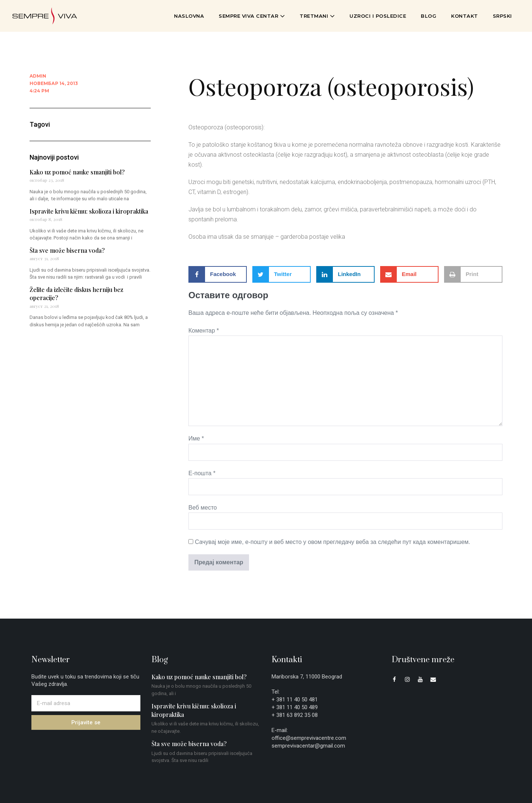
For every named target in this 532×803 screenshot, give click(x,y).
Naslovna (189, 16)
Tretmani (317, 16)
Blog (429, 16)
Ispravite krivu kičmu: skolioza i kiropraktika (89, 211)
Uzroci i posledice (378, 16)
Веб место (203, 508)
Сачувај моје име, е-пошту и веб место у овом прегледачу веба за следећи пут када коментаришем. (332, 542)
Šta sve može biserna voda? (67, 250)
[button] (218, 274)
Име (196, 438)
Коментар (204, 331)
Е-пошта (202, 473)
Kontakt (465, 16)
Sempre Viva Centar (252, 16)
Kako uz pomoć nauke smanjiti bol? (77, 172)
